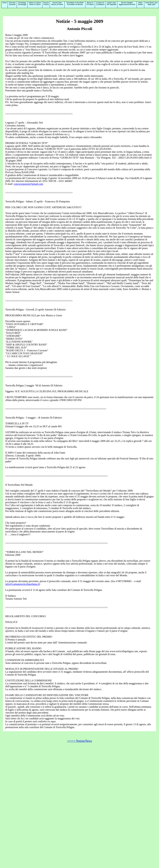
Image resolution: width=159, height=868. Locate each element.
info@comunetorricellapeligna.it (22, 584)
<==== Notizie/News (79, 741)
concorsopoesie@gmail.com (28, 184)
